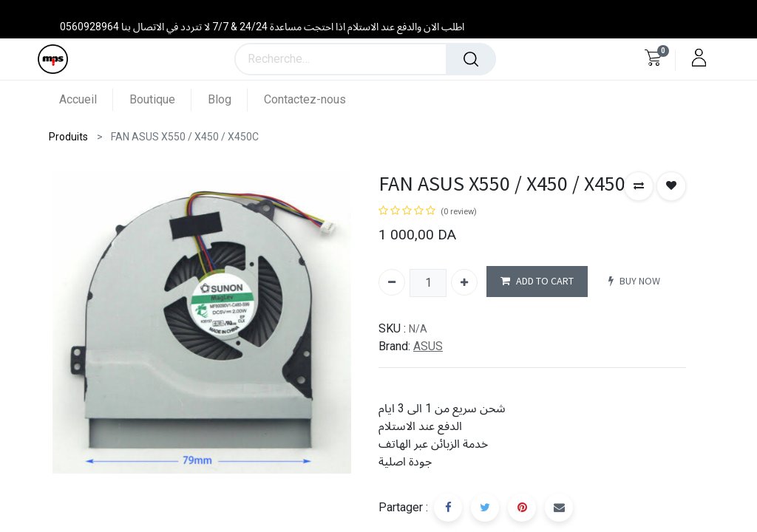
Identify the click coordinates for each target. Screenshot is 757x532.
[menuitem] (86, 99)
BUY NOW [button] (634, 281)
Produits (68, 137)
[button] (639, 186)
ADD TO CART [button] (537, 281)
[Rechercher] (471, 59)
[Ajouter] (464, 282)
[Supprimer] (392, 282)
